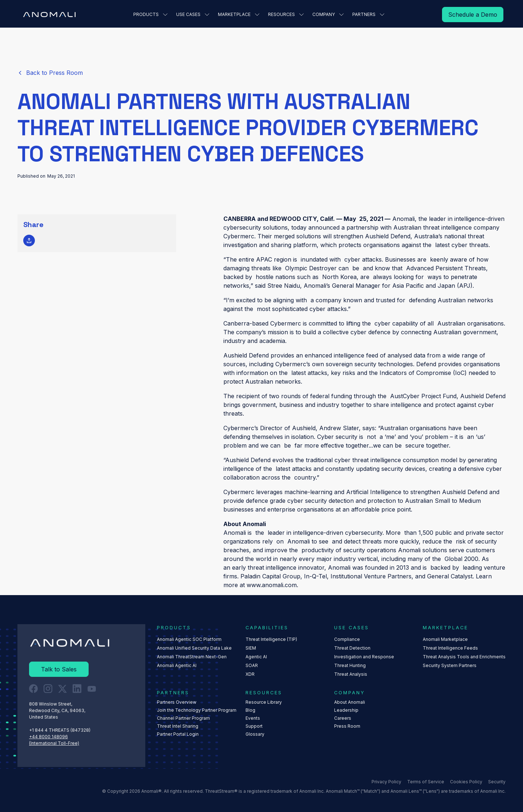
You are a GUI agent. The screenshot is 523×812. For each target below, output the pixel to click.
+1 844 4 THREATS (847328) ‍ (60, 730)
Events (253, 718)
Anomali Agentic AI (177, 665)
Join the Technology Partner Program (197, 710)
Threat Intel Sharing (178, 726)
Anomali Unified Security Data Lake (194, 648)
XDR (250, 674)
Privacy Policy (386, 782)
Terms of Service (426, 782)
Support (254, 726)
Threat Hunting (350, 665)
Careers (343, 718)
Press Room (347, 726)
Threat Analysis (351, 674)
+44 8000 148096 (48, 737)
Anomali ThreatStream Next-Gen (192, 657)
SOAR (252, 665)
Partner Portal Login (178, 734)
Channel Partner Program (183, 718)
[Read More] (473, 15)
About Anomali (350, 702)
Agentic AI (256, 657)
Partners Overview (177, 702)
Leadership (346, 710)
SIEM (251, 648)
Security (497, 782)
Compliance (347, 639)
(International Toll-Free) (54, 743)
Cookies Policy (466, 782)
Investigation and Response (364, 657)
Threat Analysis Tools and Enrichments (464, 657)
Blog (250, 710)
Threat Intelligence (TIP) (271, 639)
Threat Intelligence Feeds (450, 648)
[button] (150, 15)
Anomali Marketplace (445, 639)
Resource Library (264, 702)
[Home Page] (49, 15)
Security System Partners (450, 665)
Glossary (255, 734)
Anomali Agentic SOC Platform (189, 639)
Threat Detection (352, 648)
